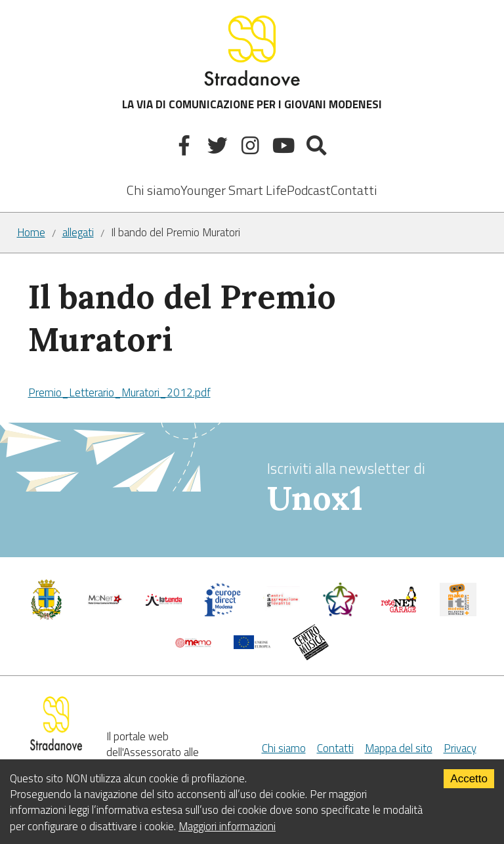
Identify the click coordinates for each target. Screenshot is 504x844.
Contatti (354, 190)
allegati (78, 233)
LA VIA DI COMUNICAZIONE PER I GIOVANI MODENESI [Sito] (252, 62)
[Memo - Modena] (194, 644)
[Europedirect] (222, 613)
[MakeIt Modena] (458, 612)
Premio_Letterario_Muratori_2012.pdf (119, 392)
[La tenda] (164, 602)
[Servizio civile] (341, 613)
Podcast (309, 190)
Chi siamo (154, 190)
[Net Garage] (399, 609)
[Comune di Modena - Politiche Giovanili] (47, 616)
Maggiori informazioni (227, 826)
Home (31, 233)
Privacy (460, 748)
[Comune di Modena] (105, 602)
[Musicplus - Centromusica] (311, 656)
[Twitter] (219, 148)
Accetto (469, 779)
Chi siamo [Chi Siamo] (284, 748)
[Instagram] (252, 148)
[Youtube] (285, 148)
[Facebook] (186, 148)
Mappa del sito (399, 748)
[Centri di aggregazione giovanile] (282, 609)
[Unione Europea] (252, 645)
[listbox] (234, 181)
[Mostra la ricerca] (319, 148)
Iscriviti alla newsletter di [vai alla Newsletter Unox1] (375, 488)
